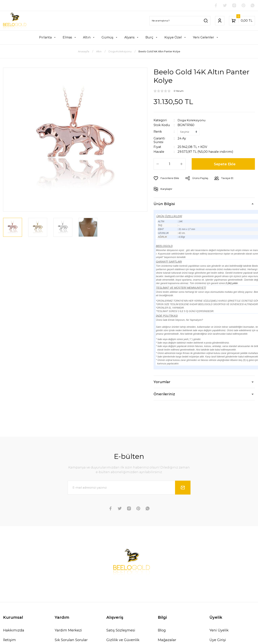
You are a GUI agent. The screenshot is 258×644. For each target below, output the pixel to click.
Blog (162, 630)
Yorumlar (162, 382)
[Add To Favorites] (166, 178)
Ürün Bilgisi (164, 204)
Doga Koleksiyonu (192, 120)
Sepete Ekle (225, 164)
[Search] (180, 21)
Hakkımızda (14, 630)
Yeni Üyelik (219, 630)
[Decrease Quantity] (158, 164)
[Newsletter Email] (129, 488)
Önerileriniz (164, 394)
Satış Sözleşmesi (121, 630)
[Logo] (15, 21)
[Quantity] (170, 164)
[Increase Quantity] (181, 164)
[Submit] (183, 488)
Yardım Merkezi (68, 630)
